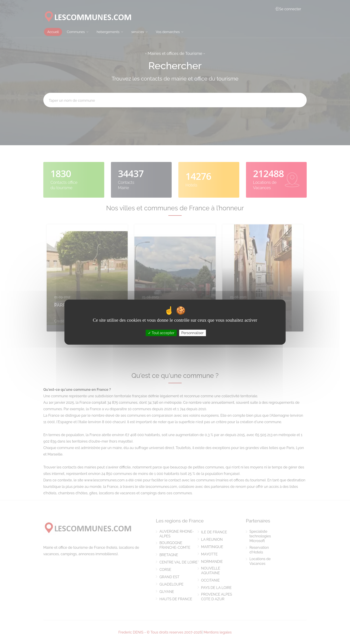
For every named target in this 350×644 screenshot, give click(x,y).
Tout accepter (161, 333)
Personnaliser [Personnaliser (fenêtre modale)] (192, 333)
